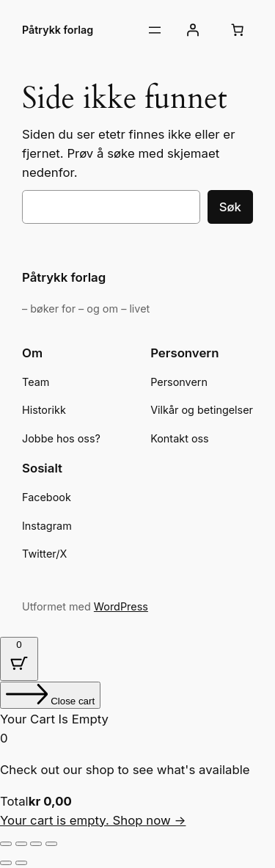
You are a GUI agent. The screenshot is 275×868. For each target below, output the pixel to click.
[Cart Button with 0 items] (19, 659)
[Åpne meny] (155, 30)
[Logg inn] (193, 30)
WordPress (121, 606)
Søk (230, 207)
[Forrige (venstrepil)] (6, 863)
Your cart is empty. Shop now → (93, 820)
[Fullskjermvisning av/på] (21, 844)
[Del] (36, 844)
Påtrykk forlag (58, 30)
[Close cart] (50, 695)
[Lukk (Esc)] (51, 844)
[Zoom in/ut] (6, 844)
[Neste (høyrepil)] (21, 863)
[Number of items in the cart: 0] (238, 30)
